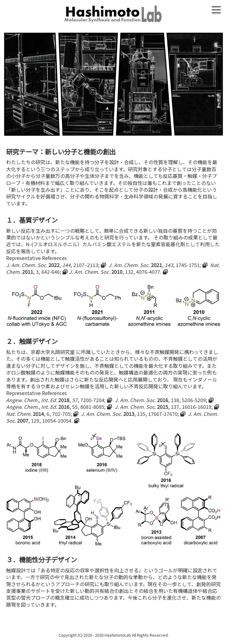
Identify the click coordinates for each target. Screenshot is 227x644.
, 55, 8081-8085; (56, 407)
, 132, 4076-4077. (115, 272)
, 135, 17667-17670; (130, 414)
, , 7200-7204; (56, 400)
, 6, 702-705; (39, 414)
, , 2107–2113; (53, 265)
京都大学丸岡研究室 (53, 352)
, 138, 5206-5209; (161, 400)
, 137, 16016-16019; (164, 407)
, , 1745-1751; (155, 265)
